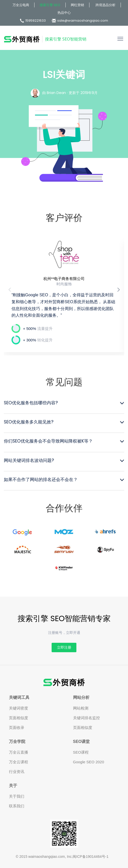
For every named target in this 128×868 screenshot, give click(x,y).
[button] (118, 293)
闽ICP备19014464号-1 (90, 857)
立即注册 (64, 647)
